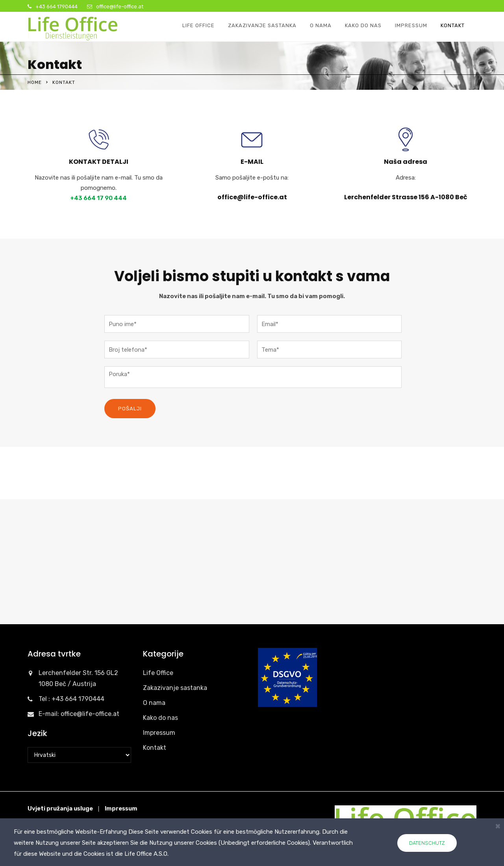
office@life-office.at (120, 6)
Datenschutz (427, 843)
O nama (321, 25)
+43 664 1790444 (57, 6)
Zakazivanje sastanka (262, 25)
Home (35, 82)
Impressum (411, 25)
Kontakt (453, 25)
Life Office (198, 25)
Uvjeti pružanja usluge (60, 809)
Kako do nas (363, 25)
